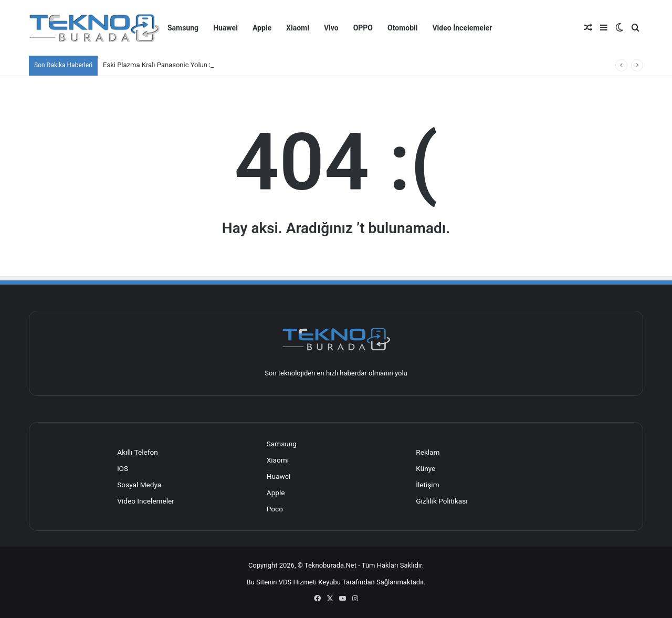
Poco (275, 509)
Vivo (331, 28)
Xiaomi (298, 28)
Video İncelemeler (462, 28)
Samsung (183, 28)
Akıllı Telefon (138, 452)
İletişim (427, 485)
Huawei (225, 28)
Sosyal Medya (139, 485)
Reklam (428, 452)
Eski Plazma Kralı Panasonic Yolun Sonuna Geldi (176, 65)
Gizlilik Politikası (442, 501)
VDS (285, 582)
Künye (426, 468)
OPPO (363, 28)
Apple (262, 28)
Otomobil (402, 28)
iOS (123, 468)
